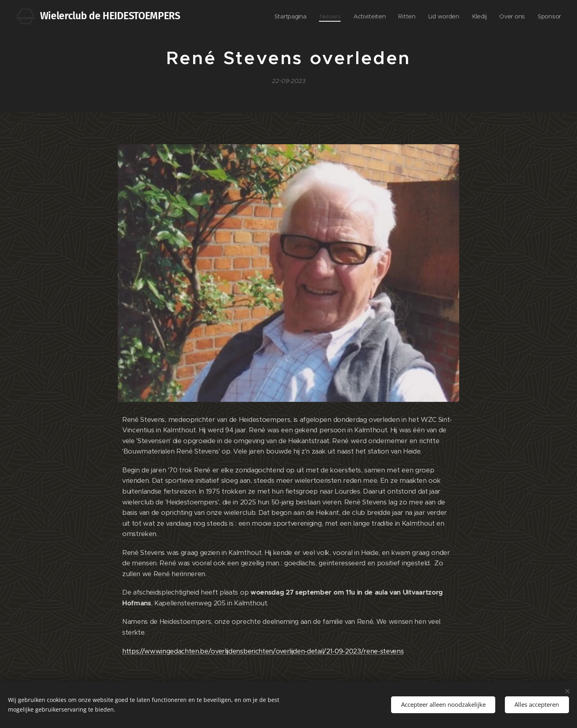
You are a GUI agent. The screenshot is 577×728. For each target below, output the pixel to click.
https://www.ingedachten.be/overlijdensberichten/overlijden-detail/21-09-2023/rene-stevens (263, 651)
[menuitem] (286, 16)
